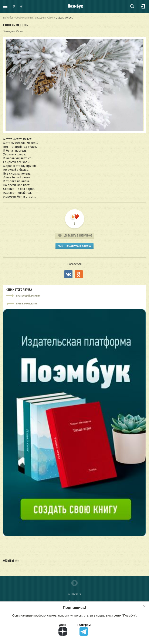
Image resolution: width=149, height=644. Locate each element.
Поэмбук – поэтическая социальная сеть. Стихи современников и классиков (75, 6)
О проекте (74, 594)
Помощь (74, 601)
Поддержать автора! (79, 246)
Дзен (63, 629)
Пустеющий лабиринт (74, 296)
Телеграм (84, 629)
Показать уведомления (14, 6)
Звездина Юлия (13, 31)
